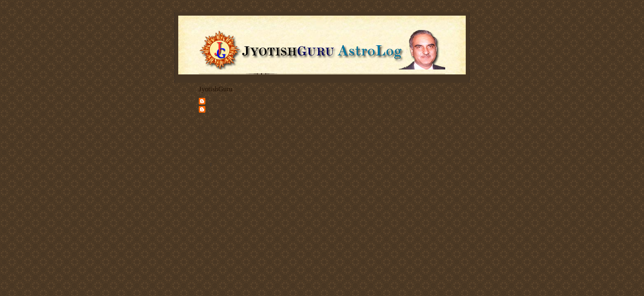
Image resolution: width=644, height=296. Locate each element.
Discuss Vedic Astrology (221, 153)
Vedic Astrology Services (222, 133)
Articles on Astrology (218, 140)
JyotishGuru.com (223, 101)
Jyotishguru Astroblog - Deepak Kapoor (229, 112)
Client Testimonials (217, 146)
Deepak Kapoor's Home (221, 127)
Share (204, 164)
